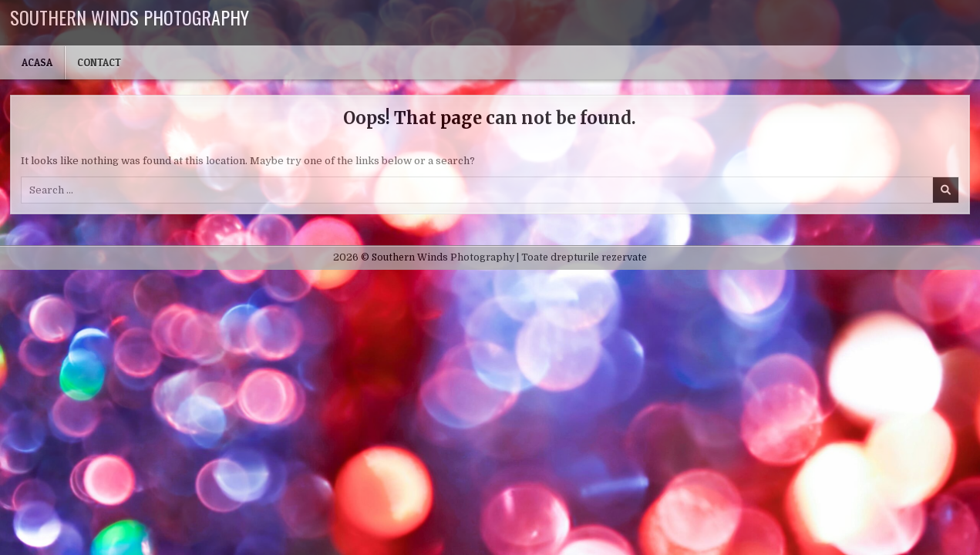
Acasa (37, 62)
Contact (99, 62)
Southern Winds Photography (130, 17)
